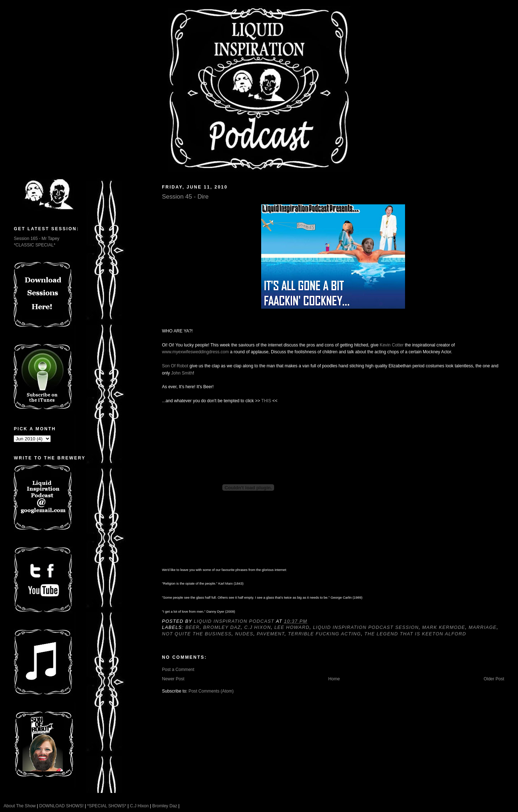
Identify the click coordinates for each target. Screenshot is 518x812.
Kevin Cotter (392, 345)
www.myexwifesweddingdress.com (195, 352)
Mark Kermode (444, 627)
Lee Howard (292, 627)
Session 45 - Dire (185, 197)
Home (334, 679)
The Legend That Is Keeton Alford (415, 634)
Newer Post (173, 679)
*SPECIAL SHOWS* (107, 806)
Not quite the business (197, 634)
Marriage (483, 627)
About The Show (20, 806)
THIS (266, 401)
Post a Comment (178, 670)
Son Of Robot (175, 366)
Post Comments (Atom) (211, 691)
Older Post (494, 679)
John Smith (182, 373)
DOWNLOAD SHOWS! (61, 806)
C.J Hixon (258, 627)
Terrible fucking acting (325, 634)
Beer (192, 627)
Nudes (244, 634)
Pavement (271, 634)
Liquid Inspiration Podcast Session (366, 627)
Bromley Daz (222, 627)
